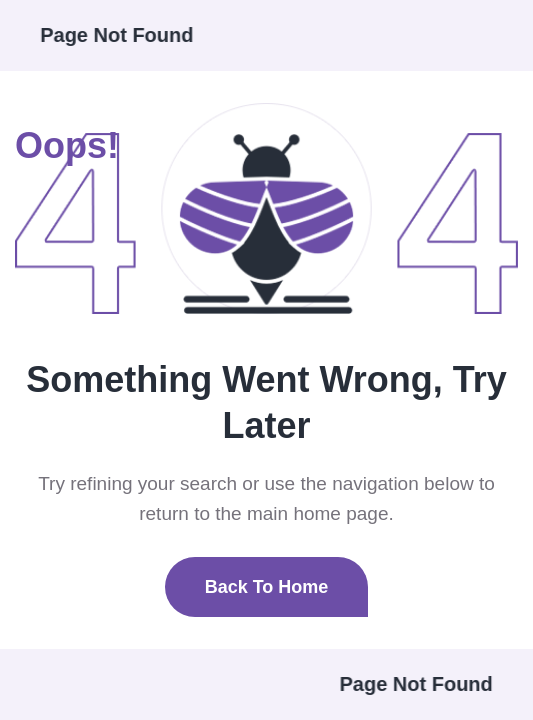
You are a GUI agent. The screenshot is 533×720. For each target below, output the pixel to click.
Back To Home (267, 587)
